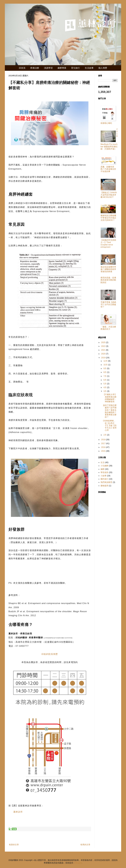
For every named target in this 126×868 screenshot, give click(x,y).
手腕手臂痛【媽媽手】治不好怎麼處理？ (108, 305)
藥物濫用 (104, 486)
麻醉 (102, 469)
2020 (104, 354)
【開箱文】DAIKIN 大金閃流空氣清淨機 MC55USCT (109, 195)
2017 (104, 443)
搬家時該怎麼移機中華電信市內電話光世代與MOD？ (108, 218)
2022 (104, 346)
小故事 (103, 476)
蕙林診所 (18, 812)
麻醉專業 (62, 68)
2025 (104, 342)
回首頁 (22, 68)
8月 (105, 372)
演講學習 (48, 68)
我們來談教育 (106, 482)
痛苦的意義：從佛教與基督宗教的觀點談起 (108, 280)
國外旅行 (104, 479)
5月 (105, 384)
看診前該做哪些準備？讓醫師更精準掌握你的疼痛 (108, 269)
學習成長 (104, 472)
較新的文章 (14, 845)
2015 (104, 451)
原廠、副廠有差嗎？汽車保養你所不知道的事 (108, 169)
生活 (102, 462)
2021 (104, 350)
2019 (104, 358)
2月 (105, 435)
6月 (105, 380)
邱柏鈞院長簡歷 (50, 654)
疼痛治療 (35, 68)
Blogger (78, 863)
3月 (105, 391)
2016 (104, 447)
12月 (106, 361)
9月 (105, 368)
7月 (105, 376)
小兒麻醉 (104, 466)
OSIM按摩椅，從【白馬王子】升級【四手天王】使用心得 (110, 425)
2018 (104, 440)
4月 (105, 387)
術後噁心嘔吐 (106, 123)
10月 (106, 365)
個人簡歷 (103, 68)
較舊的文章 (85, 845)
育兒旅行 (75, 68)
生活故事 (89, 68)
